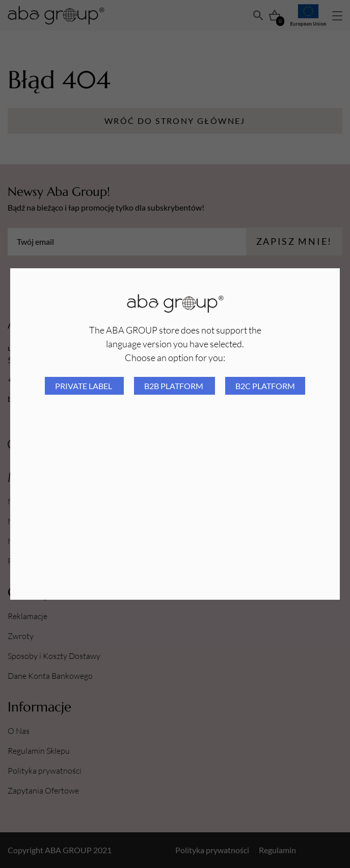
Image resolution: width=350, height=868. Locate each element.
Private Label (84, 386)
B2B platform (174, 386)
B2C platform (265, 386)
